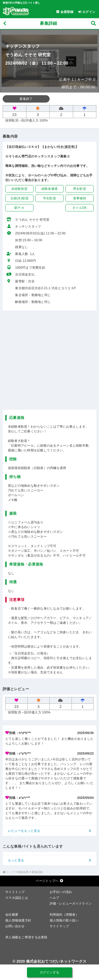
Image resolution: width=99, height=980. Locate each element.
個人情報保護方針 (18, 920)
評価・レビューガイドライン (71, 904)
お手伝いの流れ (61, 892)
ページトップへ (49, 881)
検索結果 (23, 872)
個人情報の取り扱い (64, 920)
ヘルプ (55, 898)
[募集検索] (93, 24)
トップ (10, 872)
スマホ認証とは (17, 898)
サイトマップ (59, 926)
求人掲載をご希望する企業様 (26, 937)
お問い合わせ (15, 926)
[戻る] (5, 24)
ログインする (50, 972)
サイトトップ (15, 892)
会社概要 (12, 915)
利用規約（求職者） (64, 915)
